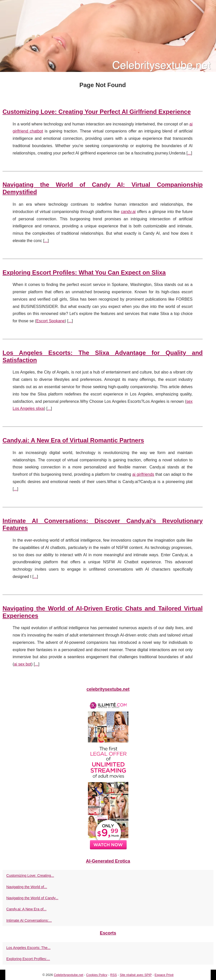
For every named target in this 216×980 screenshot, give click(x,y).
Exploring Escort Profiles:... (28, 959)
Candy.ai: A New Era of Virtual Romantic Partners (73, 440)
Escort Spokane (50, 321)
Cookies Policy (97, 975)
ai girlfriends (143, 474)
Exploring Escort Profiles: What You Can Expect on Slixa (84, 272)
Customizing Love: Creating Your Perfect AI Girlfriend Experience (97, 112)
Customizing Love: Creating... (30, 876)
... (189, 153)
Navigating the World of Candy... (32, 898)
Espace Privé (164, 975)
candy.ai (128, 212)
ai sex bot (22, 664)
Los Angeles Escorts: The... (28, 948)
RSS (113, 975)
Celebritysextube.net (69, 975)
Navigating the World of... (27, 887)
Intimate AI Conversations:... (29, 920)
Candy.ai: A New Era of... (26, 909)
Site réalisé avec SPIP (136, 975)
